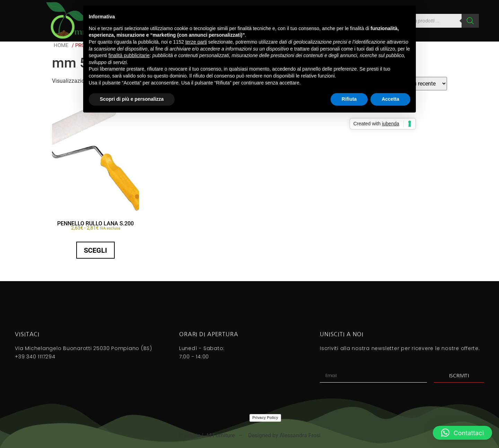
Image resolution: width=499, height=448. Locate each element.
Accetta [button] (390, 99)
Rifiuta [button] (349, 99)
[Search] (470, 21)
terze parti (196, 42)
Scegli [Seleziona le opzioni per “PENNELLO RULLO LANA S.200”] (95, 250)
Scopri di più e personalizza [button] (132, 99)
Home (61, 45)
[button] (462, 433)
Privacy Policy (265, 418)
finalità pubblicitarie (129, 55)
